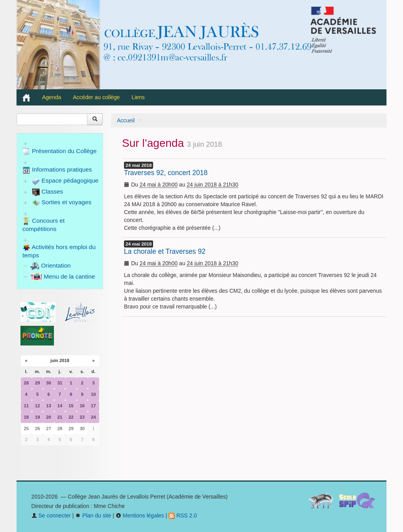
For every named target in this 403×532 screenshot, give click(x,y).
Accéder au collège (96, 97)
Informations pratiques (57, 170)
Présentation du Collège (60, 151)
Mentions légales (140, 515)
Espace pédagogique (65, 181)
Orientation (51, 265)
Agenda (52, 97)
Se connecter (51, 515)
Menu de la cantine (63, 276)
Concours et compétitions (43, 225)
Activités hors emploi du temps (59, 251)
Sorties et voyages (62, 203)
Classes (47, 192)
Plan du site (93, 515)
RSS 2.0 (183, 515)
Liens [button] (139, 97)
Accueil (126, 120)
